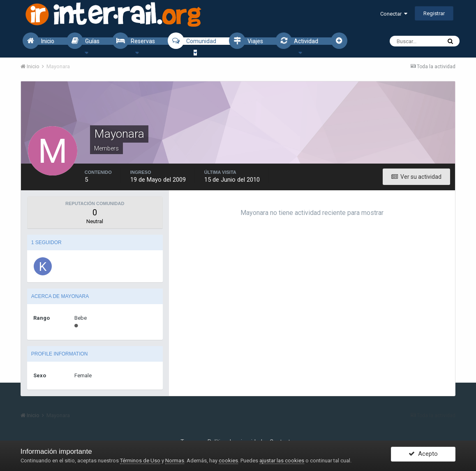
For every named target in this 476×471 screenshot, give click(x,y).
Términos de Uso (140, 461)
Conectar (394, 14)
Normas (175, 461)
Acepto (423, 456)
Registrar (434, 13)
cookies (228, 461)
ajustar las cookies (282, 461)
